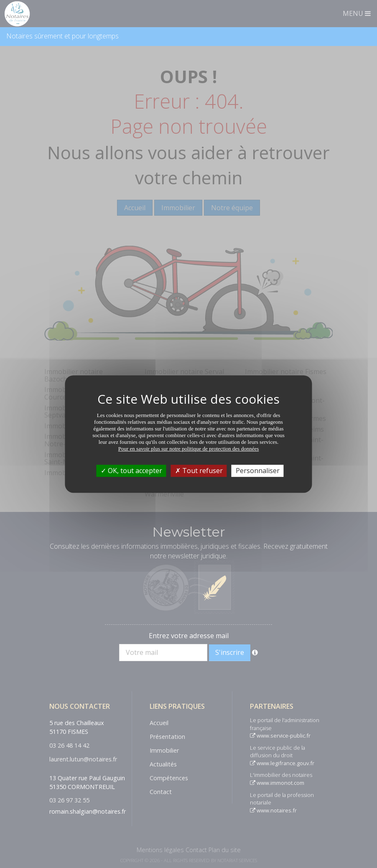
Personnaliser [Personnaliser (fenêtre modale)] (258, 471)
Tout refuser (199, 471)
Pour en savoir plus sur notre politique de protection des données (189, 449)
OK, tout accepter (131, 471)
